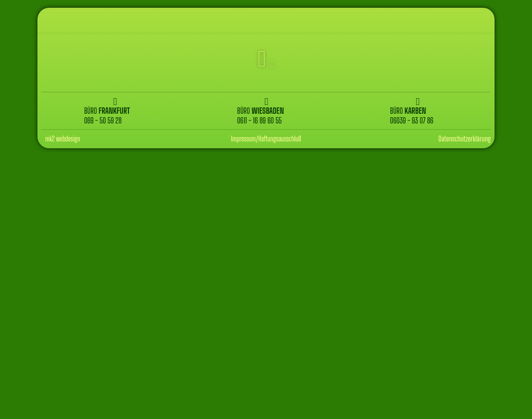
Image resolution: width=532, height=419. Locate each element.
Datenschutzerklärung (464, 139)
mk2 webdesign (63, 139)
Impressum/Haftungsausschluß (266, 139)
